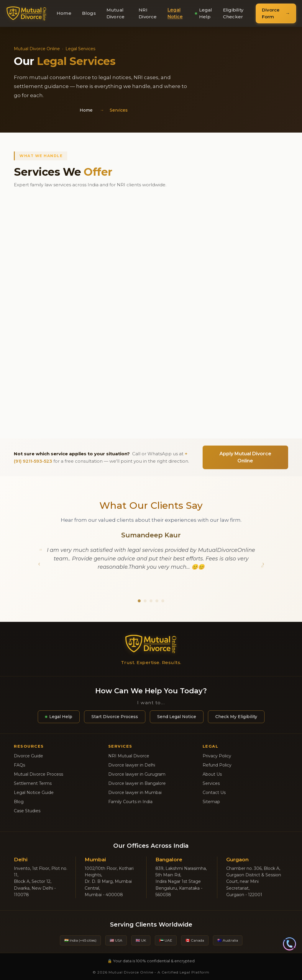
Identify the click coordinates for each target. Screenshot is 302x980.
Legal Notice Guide (34, 793)
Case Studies (27, 811)
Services (211, 783)
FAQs (19, 765)
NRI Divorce (148, 13)
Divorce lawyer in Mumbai (135, 793)
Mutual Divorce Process (38, 774)
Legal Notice (175, 13)
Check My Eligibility (236, 717)
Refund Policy (217, 765)
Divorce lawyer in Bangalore (137, 783)
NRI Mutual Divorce (129, 756)
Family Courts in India (130, 802)
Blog (19, 802)
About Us (212, 774)
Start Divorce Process (115, 717)
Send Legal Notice (177, 717)
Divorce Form (271, 13)
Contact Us (214, 793)
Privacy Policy (217, 756)
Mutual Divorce (115, 13)
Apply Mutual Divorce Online (245, 457)
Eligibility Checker (233, 13)
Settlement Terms (33, 783)
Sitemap (211, 802)
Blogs (89, 13)
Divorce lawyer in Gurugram (137, 774)
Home (64, 13)
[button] (39, 561)
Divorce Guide (28, 756)
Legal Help (204, 13)
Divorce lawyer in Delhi (132, 765)
